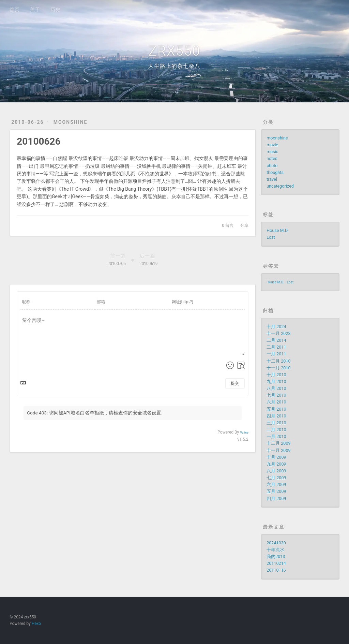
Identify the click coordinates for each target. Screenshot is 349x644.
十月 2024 (276, 327)
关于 (35, 10)
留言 (228, 225)
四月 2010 (276, 416)
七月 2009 (276, 478)
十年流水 (275, 550)
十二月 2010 (278, 361)
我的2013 (276, 557)
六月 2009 (276, 485)
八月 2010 (276, 388)
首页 (15, 10)
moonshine (71, 122)
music (272, 152)
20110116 (276, 570)
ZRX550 (174, 51)
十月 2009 (276, 457)
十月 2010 (276, 375)
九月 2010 (276, 382)
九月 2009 (276, 464)
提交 (235, 383)
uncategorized (280, 186)
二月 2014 (276, 340)
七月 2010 (276, 395)
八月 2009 (276, 471)
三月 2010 (276, 423)
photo (272, 166)
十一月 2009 (278, 450)
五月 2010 (276, 409)
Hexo (36, 624)
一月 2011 (276, 354)
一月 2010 (276, 436)
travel (272, 179)
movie (272, 145)
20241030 (276, 543)
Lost (271, 237)
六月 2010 (276, 402)
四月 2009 (276, 499)
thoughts (275, 172)
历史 (56, 10)
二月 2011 (276, 347)
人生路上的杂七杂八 (174, 66)
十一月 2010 (278, 368)
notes (272, 158)
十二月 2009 (278, 443)
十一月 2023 (278, 333)
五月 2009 (276, 491)
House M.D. (278, 230)
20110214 (276, 563)
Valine (244, 433)
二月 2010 (276, 430)
